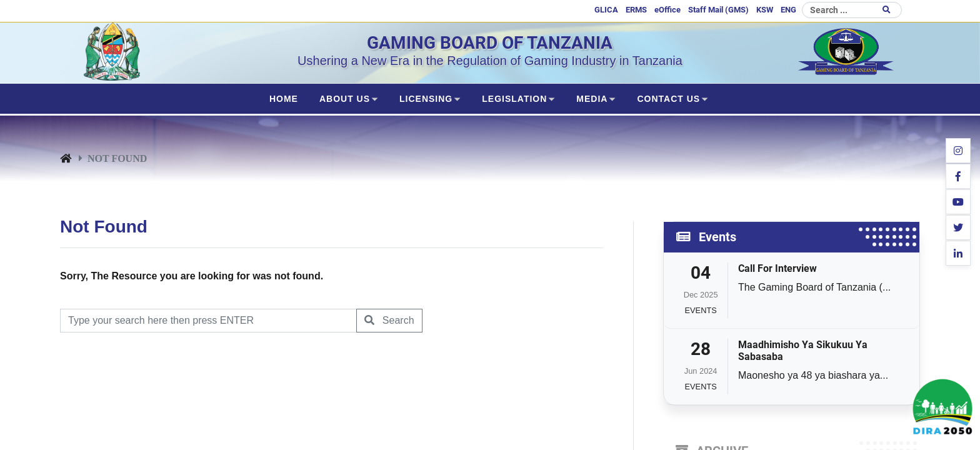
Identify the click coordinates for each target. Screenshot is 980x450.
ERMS (636, 10)
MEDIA (592, 99)
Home (284, 99)
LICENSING (426, 99)
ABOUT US (345, 99)
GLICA (606, 10)
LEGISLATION (514, 99)
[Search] (852, 10)
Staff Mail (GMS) (718, 10)
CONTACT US (668, 99)
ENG (788, 10)
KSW (765, 10)
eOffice (667, 10)
